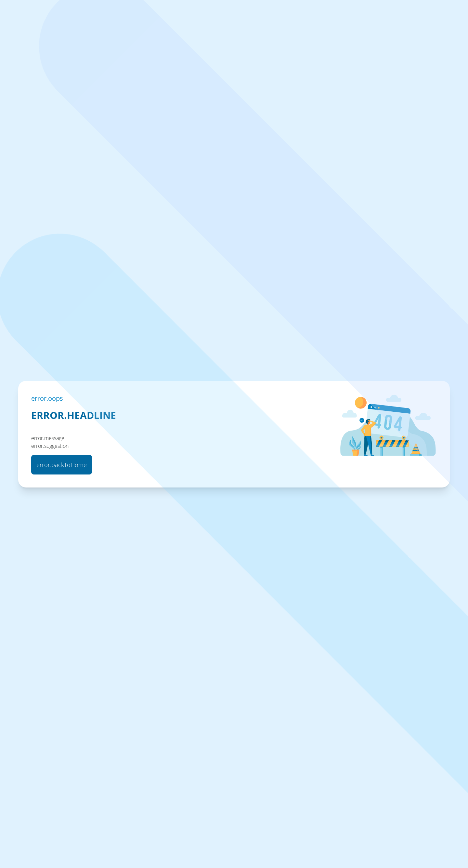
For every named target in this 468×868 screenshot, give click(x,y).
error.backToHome (62, 465)
